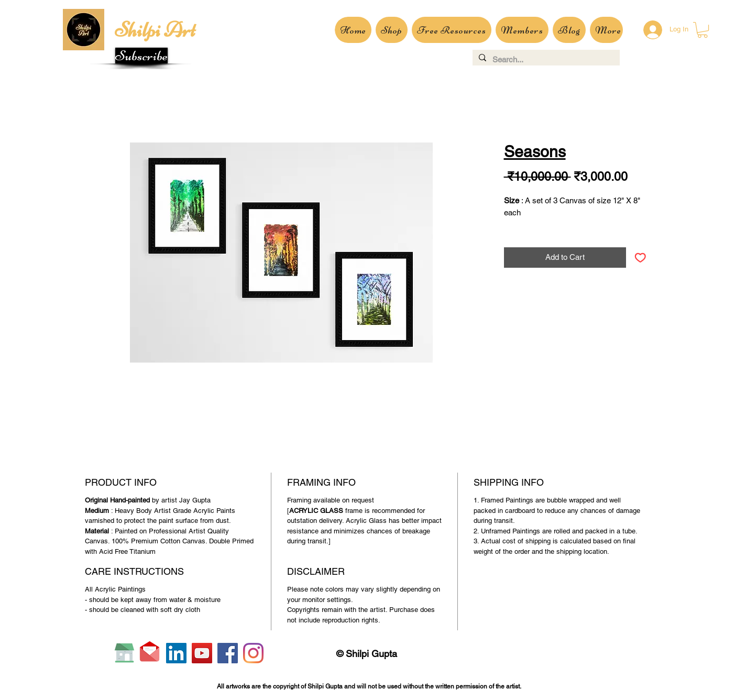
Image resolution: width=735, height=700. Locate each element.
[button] (141, 56)
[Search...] (545, 59)
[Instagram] (253, 653)
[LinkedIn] (176, 653)
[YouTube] (202, 653)
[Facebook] (228, 653)
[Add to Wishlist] (640, 258)
